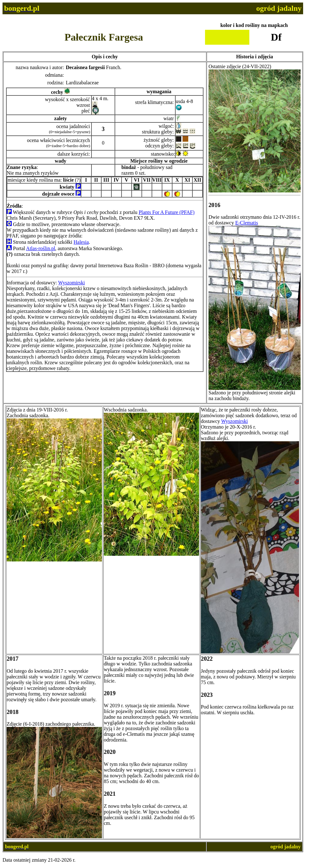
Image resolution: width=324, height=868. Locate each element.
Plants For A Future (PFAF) (167, 212)
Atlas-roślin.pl (40, 248)
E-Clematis (246, 223)
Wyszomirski (72, 283)
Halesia (81, 242)
